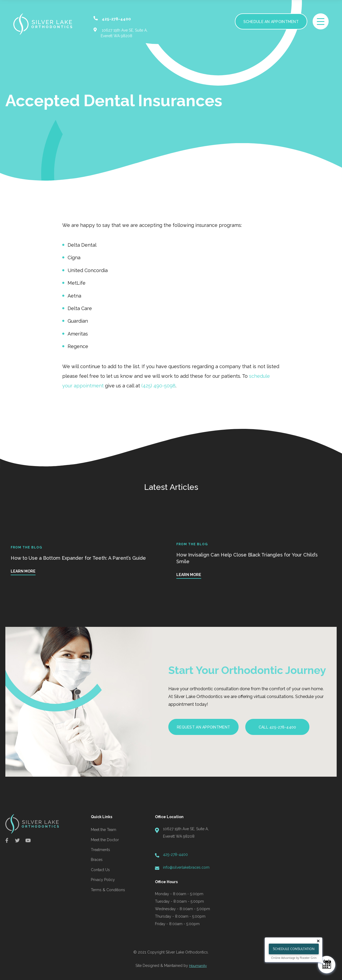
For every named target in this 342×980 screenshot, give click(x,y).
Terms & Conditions (108, 890)
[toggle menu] (321, 21)
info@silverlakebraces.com (186, 867)
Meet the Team (104, 830)
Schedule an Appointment (271, 22)
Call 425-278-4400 (277, 727)
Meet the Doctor (105, 840)
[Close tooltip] (318, 941)
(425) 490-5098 (158, 386)
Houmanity (198, 966)
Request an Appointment (203, 727)
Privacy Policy (103, 880)
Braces (97, 860)
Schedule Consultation (294, 949)
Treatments (100, 850)
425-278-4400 (175, 855)
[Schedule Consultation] (327, 965)
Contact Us (100, 870)
